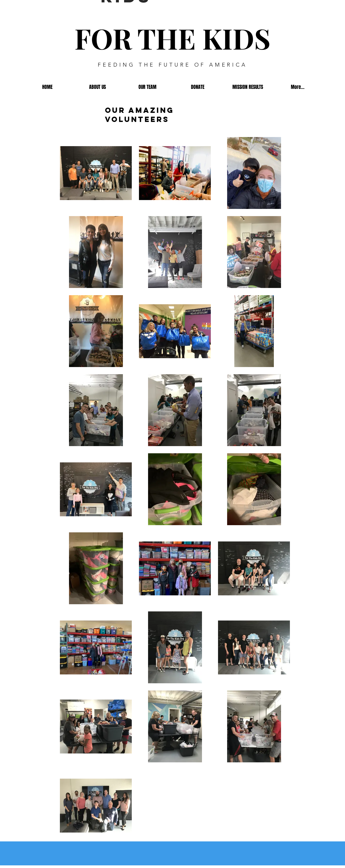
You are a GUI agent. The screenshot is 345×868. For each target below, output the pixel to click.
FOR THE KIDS (172, 38)
